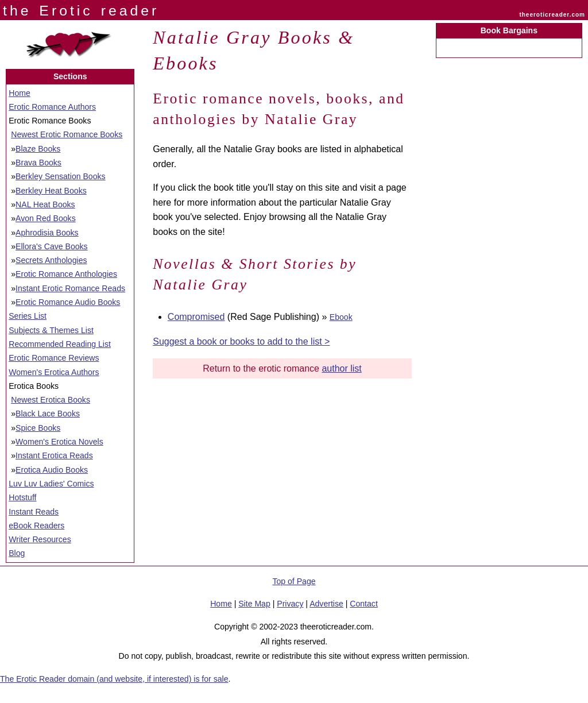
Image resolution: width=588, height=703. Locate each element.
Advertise (326, 604)
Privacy (290, 604)
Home (20, 93)
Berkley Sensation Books (61, 176)
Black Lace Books (48, 414)
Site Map (254, 604)
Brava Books (38, 163)
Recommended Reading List (60, 344)
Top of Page (294, 581)
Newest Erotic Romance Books (67, 134)
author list (341, 368)
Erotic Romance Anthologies (66, 274)
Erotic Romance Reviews (54, 358)
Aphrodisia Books (47, 233)
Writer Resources (40, 539)
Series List (28, 316)
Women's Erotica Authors (54, 372)
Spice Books (38, 428)
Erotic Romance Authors (52, 107)
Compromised (196, 317)
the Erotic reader (81, 11)
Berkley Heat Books (51, 191)
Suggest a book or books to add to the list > (241, 341)
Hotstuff (22, 497)
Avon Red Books (46, 218)
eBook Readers (36, 526)
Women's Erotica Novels (59, 442)
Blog (17, 553)
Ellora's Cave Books (52, 246)
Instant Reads (34, 512)
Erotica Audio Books (52, 470)
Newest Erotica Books (51, 400)
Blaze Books (38, 149)
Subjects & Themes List (51, 330)
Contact (364, 604)
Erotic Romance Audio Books (68, 302)
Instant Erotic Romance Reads (70, 288)
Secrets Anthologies (51, 260)
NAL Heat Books (45, 204)
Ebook (341, 317)
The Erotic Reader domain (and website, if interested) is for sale (114, 679)
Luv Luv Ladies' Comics (51, 484)
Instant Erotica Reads (54, 455)
